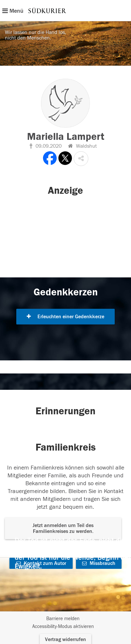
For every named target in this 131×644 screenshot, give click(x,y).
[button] (81, 159)
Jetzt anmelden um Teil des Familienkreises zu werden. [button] (63, 528)
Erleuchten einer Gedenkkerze (65, 317)
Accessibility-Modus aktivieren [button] (63, 627)
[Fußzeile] (65, 623)
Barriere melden (63, 619)
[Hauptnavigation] (65, 10)
